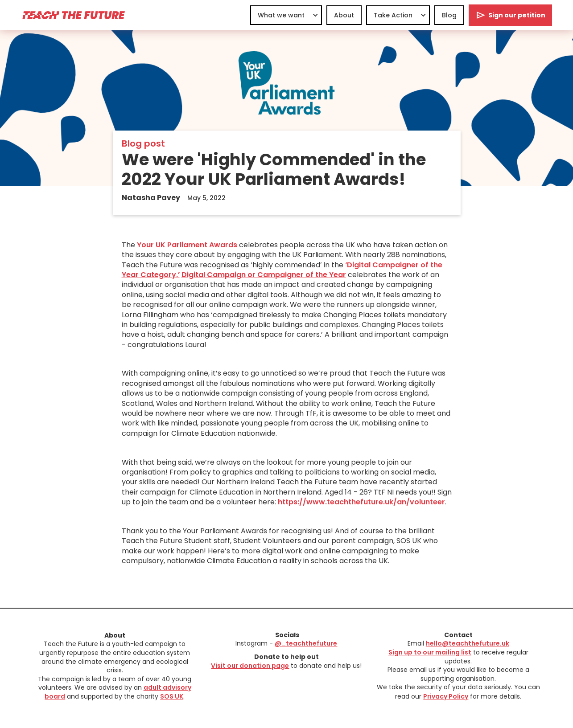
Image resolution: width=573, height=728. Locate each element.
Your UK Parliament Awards (187, 245)
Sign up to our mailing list (430, 652)
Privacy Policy (446, 696)
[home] (73, 15)
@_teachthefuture (306, 643)
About (344, 15)
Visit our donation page (250, 666)
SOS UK (172, 696)
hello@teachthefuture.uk (468, 643)
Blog (449, 15)
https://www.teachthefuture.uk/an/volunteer (361, 502)
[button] (286, 15)
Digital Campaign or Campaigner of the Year (264, 275)
